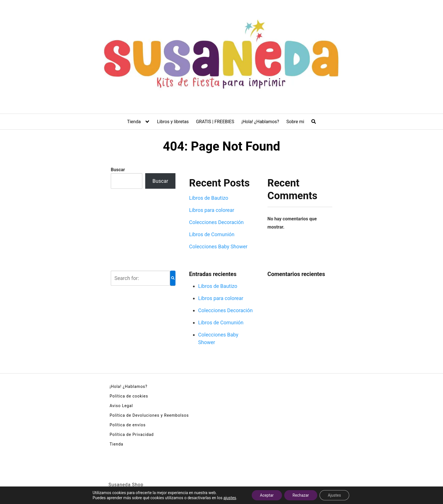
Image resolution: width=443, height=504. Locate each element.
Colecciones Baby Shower (218, 246)
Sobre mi (295, 122)
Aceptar (267, 495)
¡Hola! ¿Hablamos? (260, 122)
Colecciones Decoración (216, 222)
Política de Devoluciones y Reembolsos (149, 415)
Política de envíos (128, 425)
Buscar (118, 170)
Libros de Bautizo (209, 198)
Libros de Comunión (212, 234)
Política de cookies (129, 396)
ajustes (229, 498)
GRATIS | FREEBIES (215, 122)
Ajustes (335, 495)
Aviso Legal (121, 406)
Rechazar (301, 495)
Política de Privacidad (132, 435)
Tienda (134, 122)
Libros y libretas (173, 122)
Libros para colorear (212, 210)
